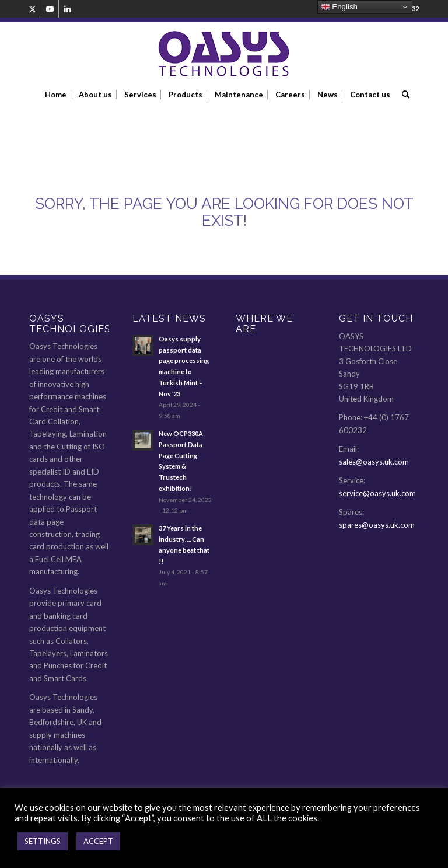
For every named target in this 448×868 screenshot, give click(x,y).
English (339, 7)
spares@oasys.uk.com (377, 525)
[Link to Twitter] (32, 9)
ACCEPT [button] (98, 841)
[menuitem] (56, 95)
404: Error (73, 133)
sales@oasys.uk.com (374, 462)
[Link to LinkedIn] (68, 9)
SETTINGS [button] (43, 841)
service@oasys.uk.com (377, 493)
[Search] (403, 95)
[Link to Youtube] (50, 9)
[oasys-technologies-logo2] (224, 54)
